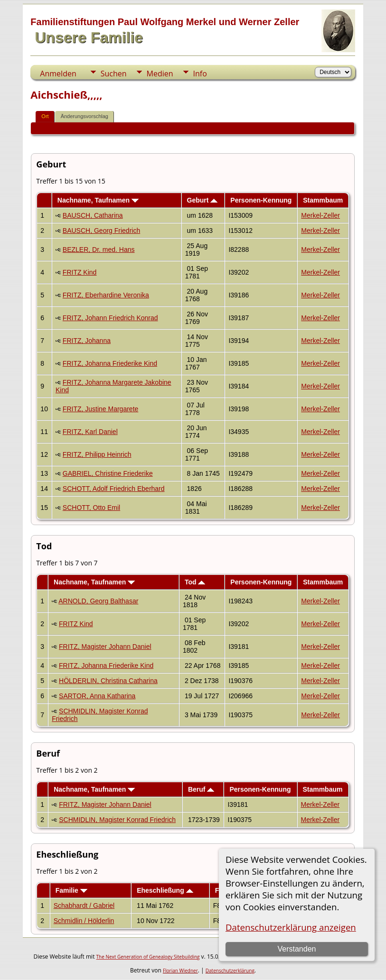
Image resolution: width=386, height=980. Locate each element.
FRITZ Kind (80, 272)
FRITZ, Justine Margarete (101, 409)
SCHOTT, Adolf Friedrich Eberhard (114, 489)
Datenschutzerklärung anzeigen (291, 927)
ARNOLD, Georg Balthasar (98, 601)
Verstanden (297, 949)
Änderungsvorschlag (85, 116)
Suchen (114, 74)
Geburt (202, 200)
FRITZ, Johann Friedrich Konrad (110, 318)
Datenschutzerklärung (230, 971)
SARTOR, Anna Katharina (97, 696)
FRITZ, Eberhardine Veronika (106, 295)
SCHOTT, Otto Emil (91, 508)
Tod (195, 582)
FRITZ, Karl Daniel (90, 432)
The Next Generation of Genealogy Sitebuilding (148, 957)
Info (200, 74)
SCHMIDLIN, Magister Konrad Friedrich (117, 820)
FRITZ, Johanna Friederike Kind (110, 363)
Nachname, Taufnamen (98, 200)
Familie (71, 890)
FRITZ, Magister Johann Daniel (105, 647)
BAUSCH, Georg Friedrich (101, 231)
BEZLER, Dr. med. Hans (99, 250)
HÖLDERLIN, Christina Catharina (108, 681)
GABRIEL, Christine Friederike (108, 473)
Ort (45, 116)
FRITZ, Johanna (87, 341)
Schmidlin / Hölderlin (84, 921)
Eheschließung (165, 890)
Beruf (201, 789)
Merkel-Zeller (320, 215)
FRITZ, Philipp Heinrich (97, 454)
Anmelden (58, 74)
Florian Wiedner (180, 971)
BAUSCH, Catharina (93, 215)
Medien (160, 74)
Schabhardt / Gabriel (84, 906)
